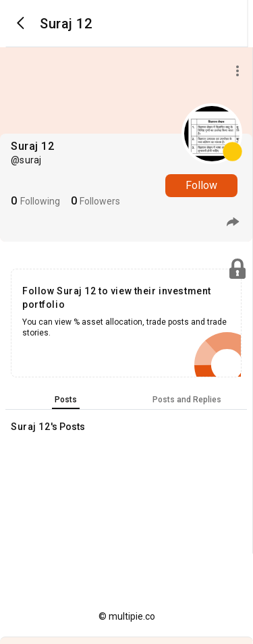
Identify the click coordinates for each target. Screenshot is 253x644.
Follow (201, 185)
